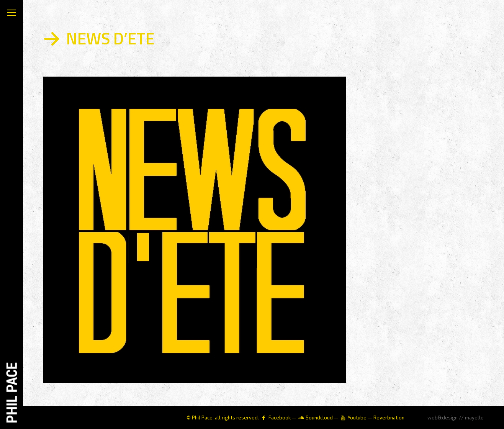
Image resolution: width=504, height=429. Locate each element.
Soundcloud (319, 418)
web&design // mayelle (456, 418)
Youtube (357, 418)
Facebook (280, 418)
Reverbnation (389, 418)
